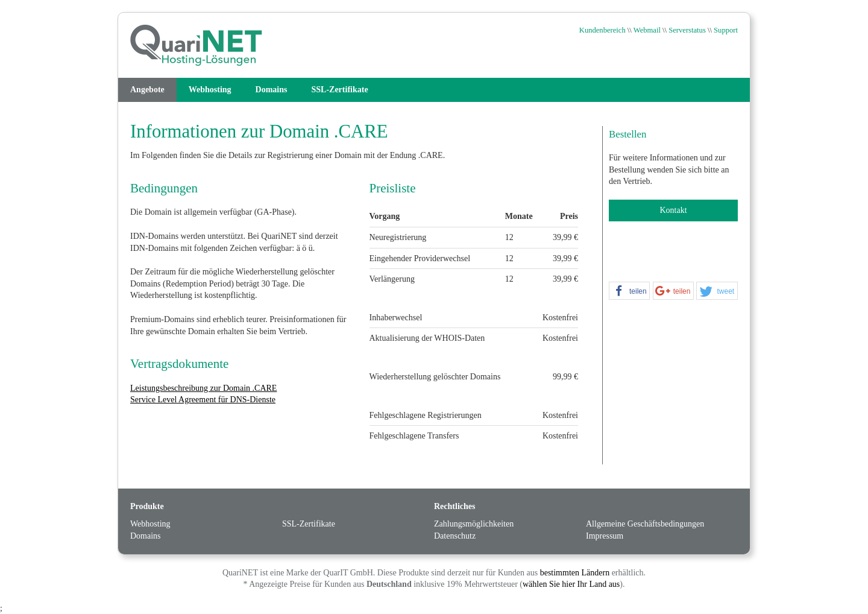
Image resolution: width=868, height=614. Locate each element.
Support (726, 30)
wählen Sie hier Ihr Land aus (571, 584)
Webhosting (210, 90)
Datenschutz (455, 536)
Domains (272, 90)
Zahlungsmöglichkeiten (474, 524)
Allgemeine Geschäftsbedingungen (645, 524)
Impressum (605, 536)
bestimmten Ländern (575, 573)
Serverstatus (687, 30)
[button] (629, 291)
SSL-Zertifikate (340, 90)
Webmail (647, 30)
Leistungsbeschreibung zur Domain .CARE (203, 388)
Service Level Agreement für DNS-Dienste (203, 400)
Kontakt (673, 210)
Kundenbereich (602, 30)
